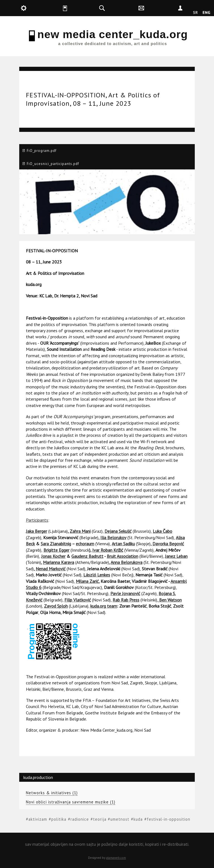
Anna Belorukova (127, 562)
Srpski (195, 13)
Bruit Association (122, 556)
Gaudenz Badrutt (87, 556)
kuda (138, 819)
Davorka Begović (168, 544)
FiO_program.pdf (42, 151)
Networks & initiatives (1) (52, 793)
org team (108, 606)
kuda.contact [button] (155, 8)
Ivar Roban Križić (108, 550)
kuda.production (38, 777)
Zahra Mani (80, 531)
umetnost (120, 819)
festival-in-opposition (169, 819)
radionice (80, 819)
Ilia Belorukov (113, 537)
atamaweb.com (116, 858)
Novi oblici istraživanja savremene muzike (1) (71, 802)
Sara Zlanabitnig (56, 544)
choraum (86, 544)
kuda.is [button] (76, 8)
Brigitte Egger (56, 550)
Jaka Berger (37, 531)
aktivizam (38, 819)
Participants (37, 520)
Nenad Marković (51, 569)
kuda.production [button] (37, 8)
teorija (100, 819)
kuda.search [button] (115, 8)
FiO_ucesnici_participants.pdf (53, 164)
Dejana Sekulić (118, 531)
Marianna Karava (59, 562)
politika (59, 819)
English (206, 13)
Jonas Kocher (53, 556)
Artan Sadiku (123, 544)
